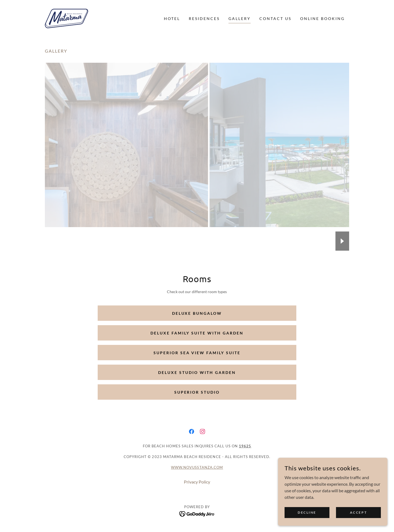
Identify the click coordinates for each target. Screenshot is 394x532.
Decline (307, 512)
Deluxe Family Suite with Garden (197, 333)
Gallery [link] (240, 18)
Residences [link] (204, 18)
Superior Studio (197, 392)
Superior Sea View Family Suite (197, 353)
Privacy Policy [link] (197, 482)
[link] (66, 18)
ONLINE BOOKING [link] (322, 18)
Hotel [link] (172, 18)
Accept (358, 512)
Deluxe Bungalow (197, 313)
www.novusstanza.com (197, 467)
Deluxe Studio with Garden (197, 372)
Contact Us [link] (275, 18)
